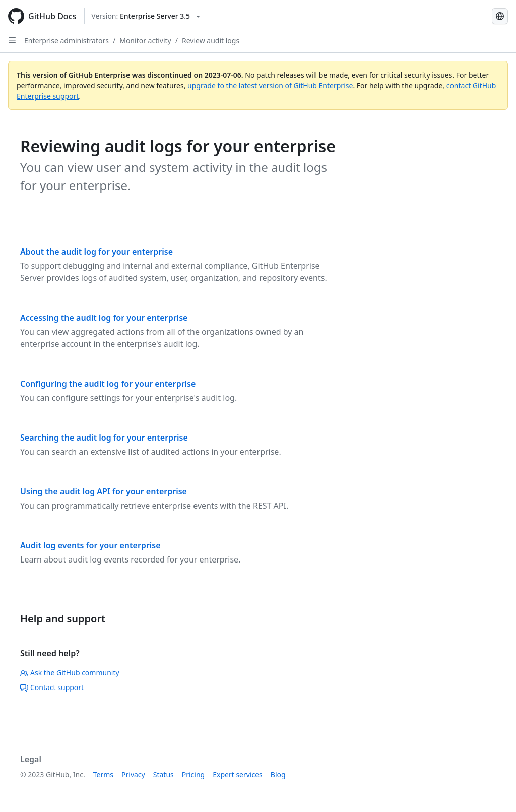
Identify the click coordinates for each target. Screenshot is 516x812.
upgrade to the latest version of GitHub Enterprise (270, 85)
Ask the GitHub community (70, 673)
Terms (103, 774)
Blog (278, 774)
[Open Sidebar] (12, 40)
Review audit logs (211, 41)
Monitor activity (145, 41)
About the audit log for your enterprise (96, 252)
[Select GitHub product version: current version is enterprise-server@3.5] (146, 16)
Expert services (238, 774)
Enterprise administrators (67, 41)
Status (164, 774)
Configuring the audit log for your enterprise (108, 384)
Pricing (193, 774)
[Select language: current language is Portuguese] (500, 16)
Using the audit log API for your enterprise (104, 491)
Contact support (52, 687)
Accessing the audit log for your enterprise (104, 318)
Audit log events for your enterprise (90, 545)
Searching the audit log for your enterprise (104, 438)
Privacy (133, 774)
